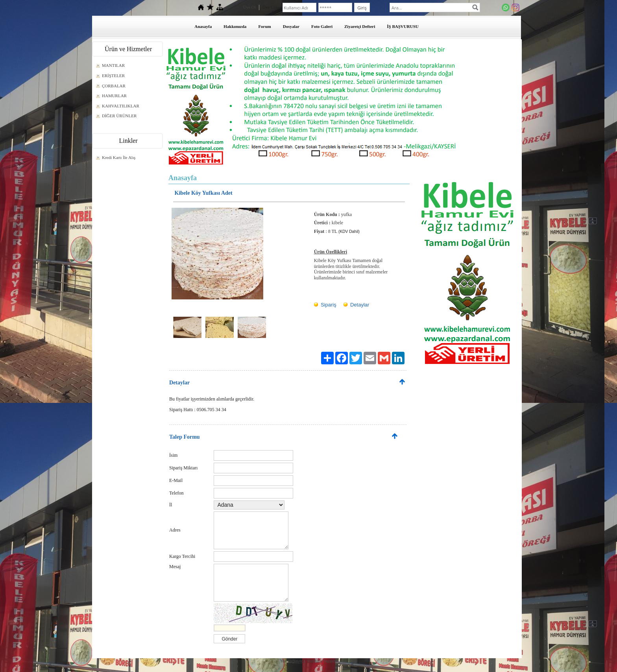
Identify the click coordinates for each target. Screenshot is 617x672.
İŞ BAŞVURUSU (403, 26)
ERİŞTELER (113, 76)
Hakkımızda (235, 26)
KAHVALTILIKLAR (121, 106)
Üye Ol (249, 7)
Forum (264, 26)
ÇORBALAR (114, 86)
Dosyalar (291, 26)
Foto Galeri (322, 26)
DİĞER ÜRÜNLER (119, 116)
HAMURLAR (114, 96)
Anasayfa (203, 26)
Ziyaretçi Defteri (360, 26)
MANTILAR (113, 65)
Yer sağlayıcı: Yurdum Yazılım (308, 661)
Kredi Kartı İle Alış (119, 157)
